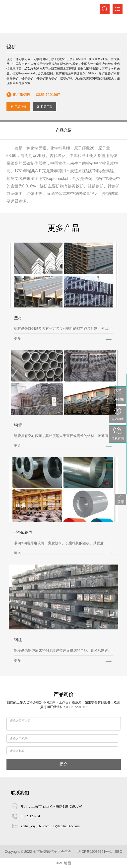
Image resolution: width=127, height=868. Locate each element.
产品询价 (18, 107)
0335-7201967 (48, 94)
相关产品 (44, 107)
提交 (63, 764)
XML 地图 (63, 863)
